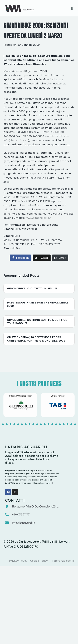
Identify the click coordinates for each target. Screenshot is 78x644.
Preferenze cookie (63, 561)
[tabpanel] (20, 405)
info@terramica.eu (16, 140)
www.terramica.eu (57, 136)
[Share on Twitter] (42, 258)
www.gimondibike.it (38, 218)
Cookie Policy (39, 561)
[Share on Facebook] (20, 258)
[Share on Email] (60, 258)
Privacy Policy (18, 561)
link (51, 483)
